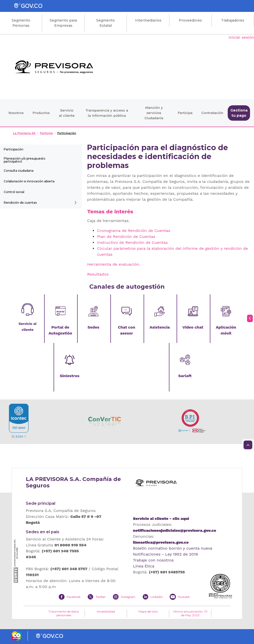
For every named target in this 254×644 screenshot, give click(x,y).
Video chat (193, 327)
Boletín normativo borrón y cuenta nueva (173, 548)
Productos (41, 113)
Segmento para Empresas (63, 23)
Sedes (93, 327)
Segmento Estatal (106, 23)
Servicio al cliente (67, 113)
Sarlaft (185, 376)
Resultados (98, 274)
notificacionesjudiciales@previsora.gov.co (175, 530)
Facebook (74, 597)
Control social (14, 192)
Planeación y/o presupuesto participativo (25, 160)
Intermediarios (148, 20)
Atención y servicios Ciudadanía (154, 113)
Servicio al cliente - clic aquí (161, 518)
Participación (14, 149)
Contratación (212, 113)
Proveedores (190, 20)
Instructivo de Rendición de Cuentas (132, 242)
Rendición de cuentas (20, 203)
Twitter (101, 597)
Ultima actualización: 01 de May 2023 (190, 613)
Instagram (128, 597)
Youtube (184, 597)
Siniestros (70, 376)
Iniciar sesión (241, 37)
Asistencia (160, 327)
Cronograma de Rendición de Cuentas (134, 231)
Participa (185, 113)
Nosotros (16, 113)
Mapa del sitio (148, 612)
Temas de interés (110, 211)
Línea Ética (144, 566)
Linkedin (157, 597)
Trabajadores (233, 20)
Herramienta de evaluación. (114, 264)
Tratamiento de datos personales (64, 613)
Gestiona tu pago (239, 113)
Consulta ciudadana (19, 171)
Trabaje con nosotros (153, 560)
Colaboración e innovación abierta (29, 181)
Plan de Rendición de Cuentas (126, 237)
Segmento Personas (21, 23)
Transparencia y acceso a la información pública (107, 113)
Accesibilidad (106, 612)
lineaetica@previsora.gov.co (161, 542)
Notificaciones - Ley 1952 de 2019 (165, 554)
